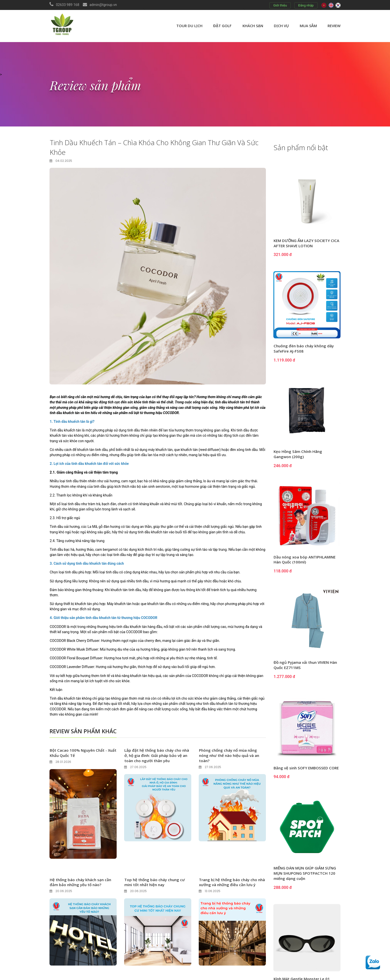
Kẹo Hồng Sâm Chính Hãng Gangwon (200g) (299, 455)
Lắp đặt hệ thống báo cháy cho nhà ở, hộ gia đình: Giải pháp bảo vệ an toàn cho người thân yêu (155, 754)
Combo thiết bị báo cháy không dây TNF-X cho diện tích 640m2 (304, 886)
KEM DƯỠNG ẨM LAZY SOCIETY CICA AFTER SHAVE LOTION (303, 243)
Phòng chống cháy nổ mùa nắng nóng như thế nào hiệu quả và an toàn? (231, 754)
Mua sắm (308, 26)
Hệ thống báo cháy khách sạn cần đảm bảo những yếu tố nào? (82, 881)
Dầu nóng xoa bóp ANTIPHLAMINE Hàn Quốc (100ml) (306, 560)
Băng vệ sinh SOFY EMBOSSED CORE (302, 771)
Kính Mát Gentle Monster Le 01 (304, 850)
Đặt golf (222, 26)
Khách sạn (253, 26)
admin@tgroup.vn (103, 5)
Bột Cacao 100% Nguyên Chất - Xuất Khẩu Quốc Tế (80, 752)
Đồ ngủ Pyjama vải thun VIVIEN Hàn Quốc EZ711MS (303, 665)
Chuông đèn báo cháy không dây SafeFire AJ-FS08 (305, 349)
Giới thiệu (280, 5)
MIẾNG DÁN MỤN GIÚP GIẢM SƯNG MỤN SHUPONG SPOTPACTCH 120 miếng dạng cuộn (307, 812)
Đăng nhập (306, 5)
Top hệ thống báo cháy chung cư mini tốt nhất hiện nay (156, 881)
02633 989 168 (68, 5)
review (334, 26)
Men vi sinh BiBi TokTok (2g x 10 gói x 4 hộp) (304, 924)
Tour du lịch (189, 26)
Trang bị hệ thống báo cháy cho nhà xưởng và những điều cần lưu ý (231, 883)
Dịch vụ (281, 26)
